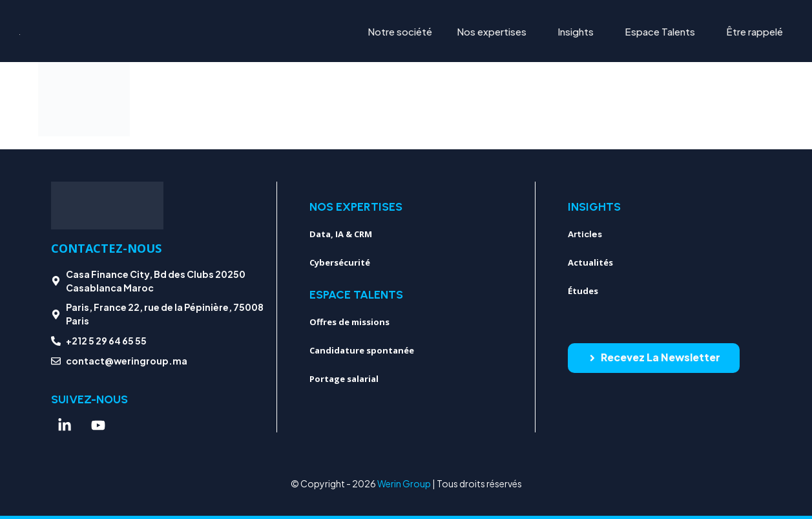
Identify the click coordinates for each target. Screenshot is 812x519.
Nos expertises (492, 31)
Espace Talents (660, 31)
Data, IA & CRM (341, 234)
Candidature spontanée (362, 350)
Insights (576, 31)
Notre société (400, 31)
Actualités (590, 262)
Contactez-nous (106, 248)
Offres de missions (349, 322)
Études (583, 291)
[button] (495, 31)
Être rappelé (755, 31)
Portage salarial (344, 379)
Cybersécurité (340, 262)
